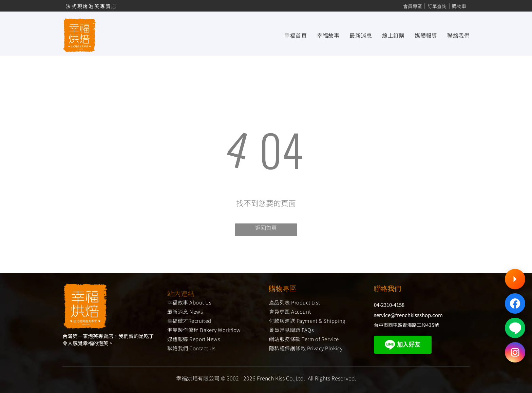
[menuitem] (290, 35)
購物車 (459, 6)
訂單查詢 (437, 6)
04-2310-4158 (389, 305)
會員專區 (413, 6)
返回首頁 (266, 228)
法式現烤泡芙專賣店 (91, 6)
